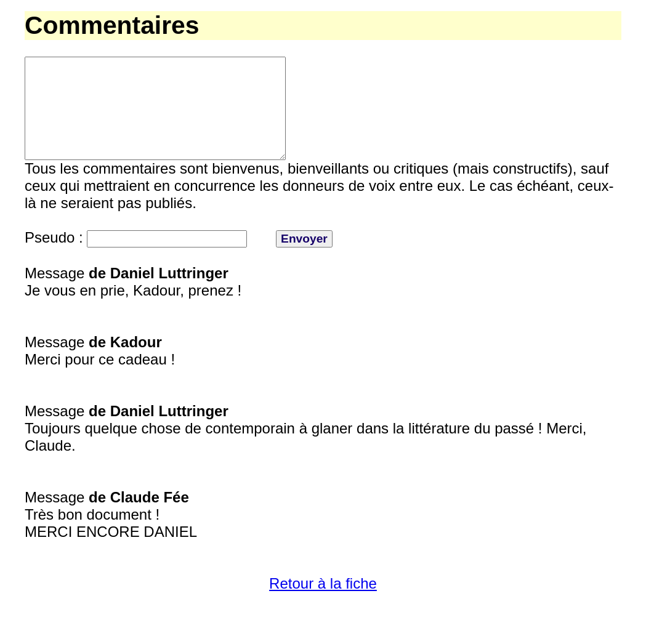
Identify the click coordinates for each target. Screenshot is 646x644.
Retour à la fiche (323, 606)
